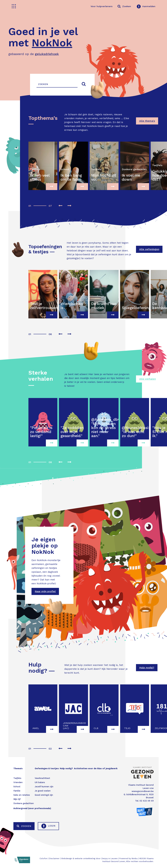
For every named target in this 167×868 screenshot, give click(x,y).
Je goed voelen (43, 791)
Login (48, 826)
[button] (29, 204)
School (17, 787)
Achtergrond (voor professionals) (32, 808)
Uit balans (40, 782)
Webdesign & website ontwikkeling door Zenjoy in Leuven (89, 858)
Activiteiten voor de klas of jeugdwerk (96, 768)
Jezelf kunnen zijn (44, 787)
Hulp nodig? (147, 668)
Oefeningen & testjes (47, 768)
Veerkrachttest (42, 778)
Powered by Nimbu (128, 858)
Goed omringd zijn (44, 795)
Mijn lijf (17, 799)
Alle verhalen (148, 379)
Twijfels (17, 778)
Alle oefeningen (149, 249)
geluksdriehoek (47, 54)
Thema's (18, 768)
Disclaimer (54, 858)
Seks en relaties (22, 795)
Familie (17, 791)
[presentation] (60, 206)
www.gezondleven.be (143, 791)
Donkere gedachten (24, 803)
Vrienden (18, 782)
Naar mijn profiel (45, 591)
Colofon (43, 858)
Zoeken (24, 826)
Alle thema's (147, 121)
